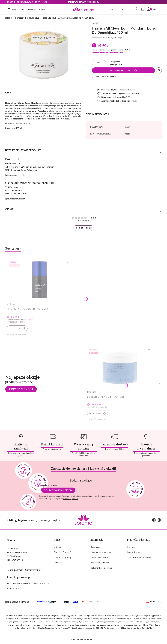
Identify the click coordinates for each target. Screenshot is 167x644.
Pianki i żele (34, 18)
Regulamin (66, 497)
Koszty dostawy (134, 553)
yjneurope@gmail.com (15, 199)
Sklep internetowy (83, 641)
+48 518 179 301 (14, 590)
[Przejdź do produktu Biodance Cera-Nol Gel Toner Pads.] (120, 369)
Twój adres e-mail (48, 487)
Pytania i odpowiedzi (100, 559)
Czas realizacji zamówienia (139, 559)
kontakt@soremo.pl (19, 579)
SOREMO (9, 18)
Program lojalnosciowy (29, 2)
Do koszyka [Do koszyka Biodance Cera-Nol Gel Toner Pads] (96, 414)
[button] (13, 10)
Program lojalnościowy (101, 553)
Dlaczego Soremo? (62, 553)
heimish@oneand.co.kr (15, 175)
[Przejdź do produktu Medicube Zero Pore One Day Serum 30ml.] (40, 280)
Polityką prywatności (71, 500)
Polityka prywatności (100, 564)
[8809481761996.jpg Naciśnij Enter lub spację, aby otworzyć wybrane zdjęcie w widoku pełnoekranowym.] (43, 55)
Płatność (131, 548)
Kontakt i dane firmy (62, 559)
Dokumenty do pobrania (101, 569)
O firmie (57, 548)
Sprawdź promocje (21, 390)
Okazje (41, 9)
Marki (24, 9)
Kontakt (11, 2)
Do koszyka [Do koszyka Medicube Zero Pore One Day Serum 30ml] (15, 329)
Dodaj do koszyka (121, 70)
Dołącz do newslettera (58, 491)
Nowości (32, 9)
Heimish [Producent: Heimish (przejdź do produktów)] (95, 23)
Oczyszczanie (21, 18)
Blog (45, 2)
